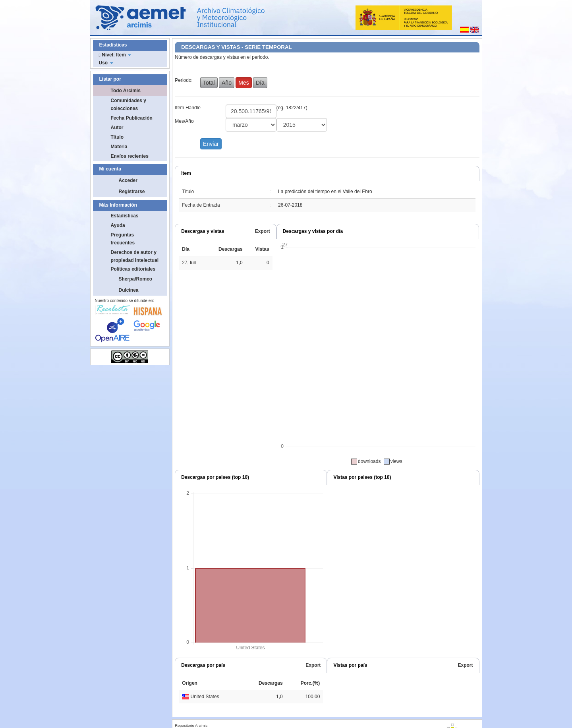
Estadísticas (125, 216)
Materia (119, 147)
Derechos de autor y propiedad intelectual (135, 256)
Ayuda (118, 225)
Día (260, 83)
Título (117, 137)
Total (209, 83)
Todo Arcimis (126, 91)
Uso (106, 63)
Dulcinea (129, 290)
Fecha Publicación (132, 118)
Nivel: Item (115, 55)
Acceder (128, 180)
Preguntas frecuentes (123, 239)
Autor (117, 128)
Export (263, 231)
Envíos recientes (130, 156)
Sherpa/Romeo (136, 279)
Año (227, 83)
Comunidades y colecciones (129, 105)
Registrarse (132, 192)
